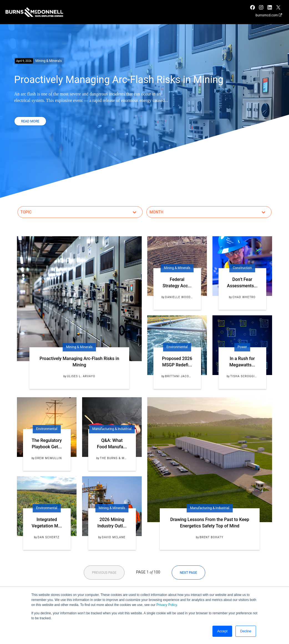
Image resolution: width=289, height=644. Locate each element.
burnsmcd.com (269, 15)
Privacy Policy (167, 605)
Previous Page (104, 573)
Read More (30, 121)
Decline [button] (246, 631)
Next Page (188, 573)
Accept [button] (222, 631)
